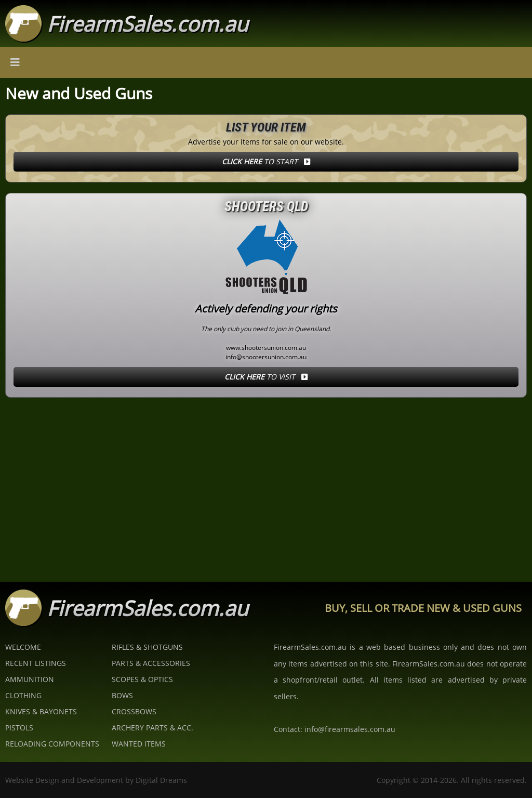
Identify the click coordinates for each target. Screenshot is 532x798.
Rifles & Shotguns (147, 647)
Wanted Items (139, 744)
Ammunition (30, 679)
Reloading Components (52, 744)
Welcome (23, 647)
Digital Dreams (161, 780)
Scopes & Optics (142, 679)
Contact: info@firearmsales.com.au (335, 729)
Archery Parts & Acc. (152, 728)
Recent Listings (36, 663)
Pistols (19, 728)
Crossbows (134, 711)
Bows (122, 695)
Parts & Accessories (151, 663)
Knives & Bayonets (41, 711)
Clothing (23, 695)
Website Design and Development (64, 780)
